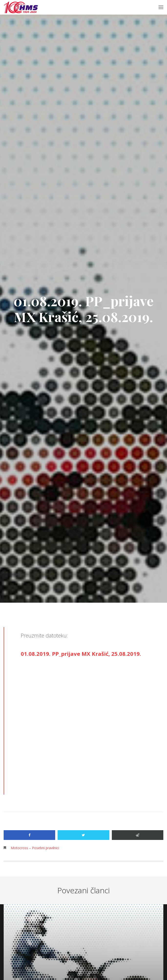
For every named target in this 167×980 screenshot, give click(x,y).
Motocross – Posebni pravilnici (35, 848)
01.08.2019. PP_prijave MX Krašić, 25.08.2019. (81, 654)
